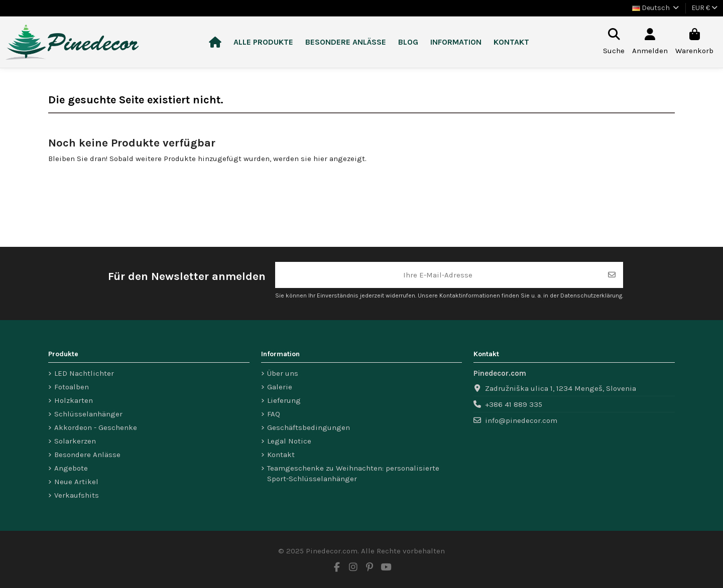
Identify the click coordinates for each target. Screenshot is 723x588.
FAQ (274, 414)
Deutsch (656, 8)
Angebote (71, 468)
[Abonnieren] (612, 275)
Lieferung (284, 400)
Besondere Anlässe (87, 455)
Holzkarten (74, 400)
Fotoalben (72, 387)
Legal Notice (289, 441)
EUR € (704, 8)
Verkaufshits (77, 495)
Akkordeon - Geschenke (96, 427)
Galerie (280, 387)
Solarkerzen (75, 441)
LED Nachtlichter (84, 373)
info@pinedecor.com (521, 420)
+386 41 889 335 (514, 404)
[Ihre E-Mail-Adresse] (438, 275)
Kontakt (281, 455)
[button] (263, 42)
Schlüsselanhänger (88, 414)
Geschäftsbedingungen (309, 427)
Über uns (283, 373)
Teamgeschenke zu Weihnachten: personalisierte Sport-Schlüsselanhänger (353, 473)
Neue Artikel (76, 482)
